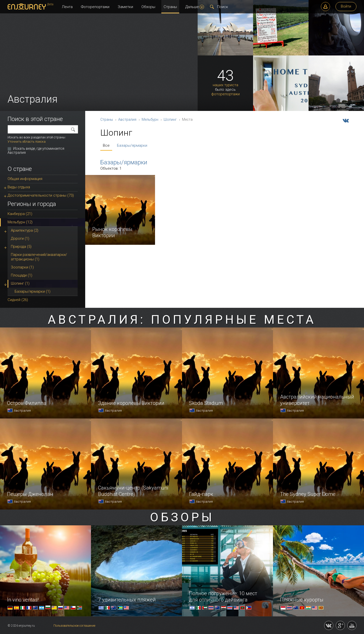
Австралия (127, 119)
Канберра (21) (20, 214)
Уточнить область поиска (27, 142)
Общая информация (25, 179)
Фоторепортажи (95, 7)
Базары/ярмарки (132, 145)
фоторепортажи (225, 94)
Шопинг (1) (20, 283)
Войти (346, 6)
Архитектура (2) (25, 230)
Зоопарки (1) (22, 267)
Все (106, 145)
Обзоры (148, 7)
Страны (170, 7)
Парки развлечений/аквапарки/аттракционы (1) (39, 257)
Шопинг (170, 119)
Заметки (125, 7)
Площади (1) (22, 275)
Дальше (195, 7)
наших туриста (225, 85)
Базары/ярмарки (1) (33, 291)
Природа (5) (21, 247)
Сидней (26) (18, 300)
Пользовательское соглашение (74, 626)
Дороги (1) (20, 238)
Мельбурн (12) (20, 222)
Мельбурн (150, 119)
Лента (67, 7)
